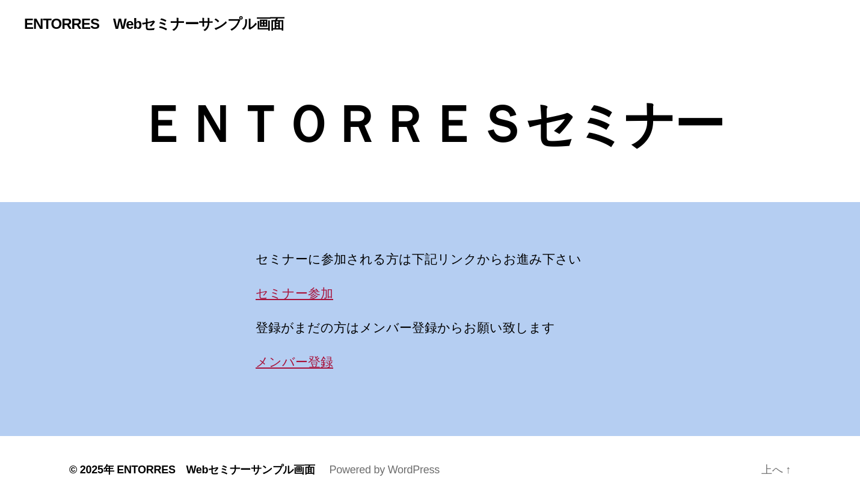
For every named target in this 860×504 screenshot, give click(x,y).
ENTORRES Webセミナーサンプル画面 (154, 24)
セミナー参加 (294, 293)
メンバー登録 (294, 362)
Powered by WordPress (385, 470)
